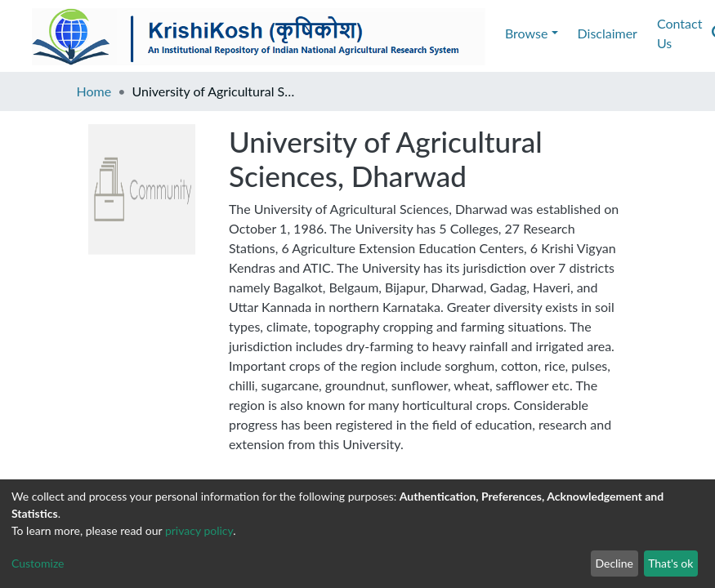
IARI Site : (579, 463)
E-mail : (27, 463)
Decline (614, 563)
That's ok (670, 563)
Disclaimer (154, 33)
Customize (38, 563)
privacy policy (199, 530)
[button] (619, 33)
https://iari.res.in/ (640, 463)
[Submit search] (594, 33)
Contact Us (235, 33)
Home (94, 91)
